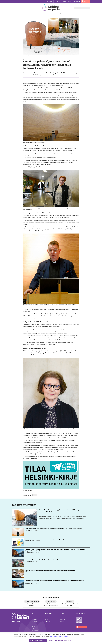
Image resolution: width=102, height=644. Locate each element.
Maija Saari (43, 79)
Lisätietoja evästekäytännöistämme (59, 636)
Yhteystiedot (63, 617)
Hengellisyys (35, 624)
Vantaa (47, 624)
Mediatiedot (62, 619)
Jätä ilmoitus (58, 1)
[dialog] (51, 638)
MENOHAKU (87, 1)
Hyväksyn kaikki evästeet (38, 640)
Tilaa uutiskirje (76, 1)
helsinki (35, 495)
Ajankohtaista (35, 617)
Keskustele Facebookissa (33, 601)
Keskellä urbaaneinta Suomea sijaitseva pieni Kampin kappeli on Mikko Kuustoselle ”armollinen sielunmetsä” (54, 529)
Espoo (46, 619)
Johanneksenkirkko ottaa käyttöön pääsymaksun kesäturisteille (42, 560)
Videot (33, 629)
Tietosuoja (62, 622)
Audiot (33, 626)
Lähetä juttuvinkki (67, 1)
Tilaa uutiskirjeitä (63, 624)
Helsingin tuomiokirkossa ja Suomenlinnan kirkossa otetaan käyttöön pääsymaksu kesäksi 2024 (50, 570)
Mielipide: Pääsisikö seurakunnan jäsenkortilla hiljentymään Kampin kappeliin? (46, 539)
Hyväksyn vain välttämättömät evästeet (61, 640)
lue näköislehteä (81, 614)
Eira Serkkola (35, 79)
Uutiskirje (71, 601)
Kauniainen (47, 622)
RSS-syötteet (35, 631)
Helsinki (47, 617)
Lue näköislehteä (49, 1)
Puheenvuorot (35, 622)
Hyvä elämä (34, 619)
